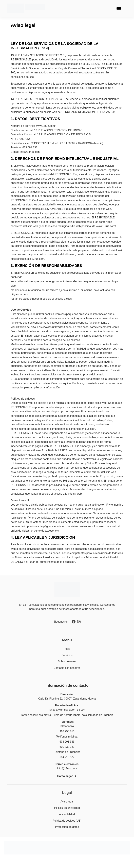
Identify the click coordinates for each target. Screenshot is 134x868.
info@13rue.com (67, 768)
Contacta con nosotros (67, 668)
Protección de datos (67, 827)
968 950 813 (67, 731)
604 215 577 (67, 757)
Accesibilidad (67, 814)
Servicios (67, 655)
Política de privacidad (67, 808)
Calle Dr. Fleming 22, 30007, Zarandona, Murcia (67, 699)
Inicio (67, 649)
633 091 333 (67, 742)
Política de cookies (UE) (67, 821)
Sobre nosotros (67, 661)
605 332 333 (67, 747)
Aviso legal (67, 802)
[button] (119, 8)
